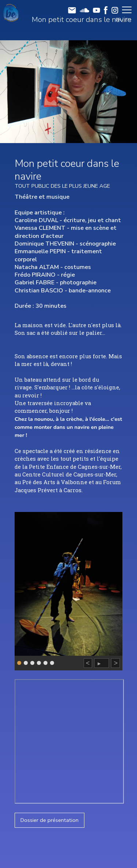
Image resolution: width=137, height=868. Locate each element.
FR (119, 20)
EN (128, 20)
